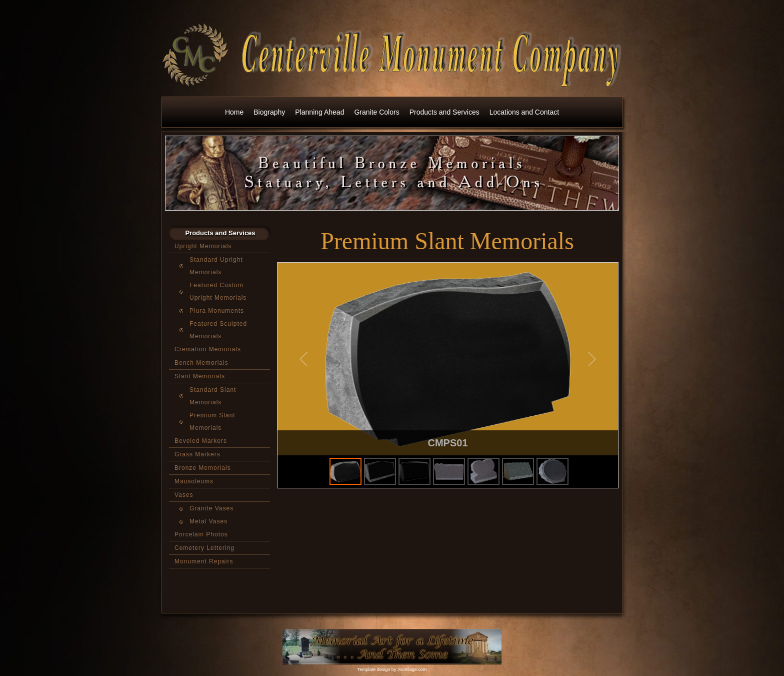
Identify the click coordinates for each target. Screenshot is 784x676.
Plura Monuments (217, 311)
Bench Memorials (201, 363)
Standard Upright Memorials (216, 266)
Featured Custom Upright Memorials (218, 291)
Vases (184, 495)
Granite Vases (211, 508)
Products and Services (444, 112)
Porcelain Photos (201, 534)
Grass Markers (197, 454)
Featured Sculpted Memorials (218, 330)
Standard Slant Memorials (213, 396)
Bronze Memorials (203, 468)
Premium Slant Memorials (212, 422)
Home (234, 112)
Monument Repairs (204, 561)
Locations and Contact (524, 112)
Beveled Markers (201, 441)
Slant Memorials (200, 376)
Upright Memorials (203, 246)
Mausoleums (194, 481)
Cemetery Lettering (204, 548)
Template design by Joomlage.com (392, 669)
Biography (269, 112)
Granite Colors (376, 112)
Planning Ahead (319, 112)
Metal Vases (208, 521)
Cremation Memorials (208, 349)
